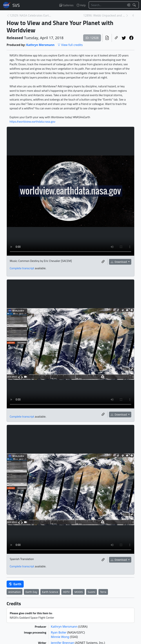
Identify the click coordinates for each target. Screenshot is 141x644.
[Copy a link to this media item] (103, 262)
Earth (15, 584)
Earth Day (31, 592)
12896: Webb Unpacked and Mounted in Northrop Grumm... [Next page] (104, 15)
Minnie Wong (60, 637)
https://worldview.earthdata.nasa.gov (32, 121)
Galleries (66, 5)
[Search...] (107, 5)
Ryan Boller (59, 632)
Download (119, 262)
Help (81, 5)
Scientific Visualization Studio (16, 5)
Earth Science (50, 592)
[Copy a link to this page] (116, 38)
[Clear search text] (128, 5)
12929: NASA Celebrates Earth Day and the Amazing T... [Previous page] (31, 15)
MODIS (79, 592)
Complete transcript (22, 268)
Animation (15, 592)
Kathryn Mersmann (40, 45)
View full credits (70, 45)
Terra (103, 592)
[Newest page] (133, 15)
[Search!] (135, 5)
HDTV (66, 592)
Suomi (92, 592)
